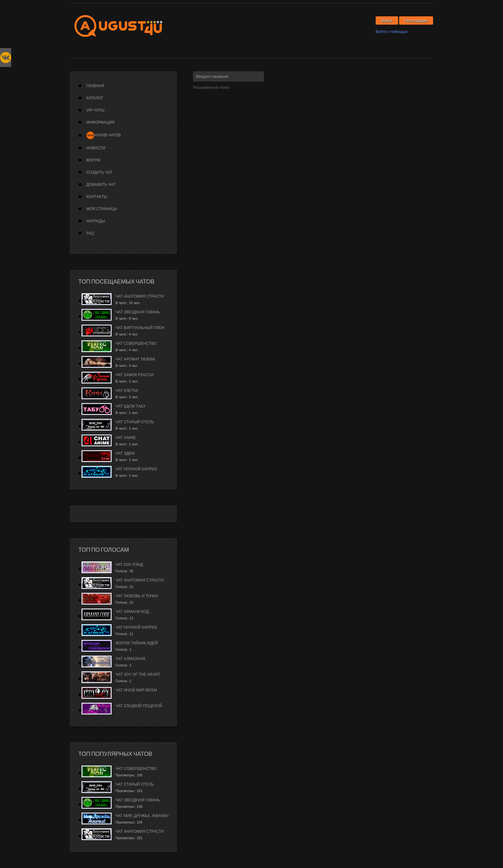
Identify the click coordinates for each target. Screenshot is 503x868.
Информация (100, 122)
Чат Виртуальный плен (140, 328)
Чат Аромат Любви (135, 359)
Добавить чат (101, 185)
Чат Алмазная (130, 659)
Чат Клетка (127, 391)
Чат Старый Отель (135, 422)
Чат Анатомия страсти (140, 296)
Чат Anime (126, 438)
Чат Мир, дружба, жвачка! (142, 816)
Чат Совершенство (136, 343)
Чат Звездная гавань (138, 312)
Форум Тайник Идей (137, 643)
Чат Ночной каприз (136, 469)
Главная (95, 86)
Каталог (95, 98)
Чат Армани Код (132, 612)
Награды (96, 221)
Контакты (97, 197)
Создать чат (99, 172)
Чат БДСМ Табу (131, 406)
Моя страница (102, 209)
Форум (93, 160)
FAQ (90, 233)
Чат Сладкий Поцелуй (139, 706)
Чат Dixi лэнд (129, 565)
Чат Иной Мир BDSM (136, 690)
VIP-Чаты (95, 110)
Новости (96, 148)
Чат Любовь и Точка (137, 596)
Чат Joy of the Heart (138, 674)
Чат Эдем (125, 453)
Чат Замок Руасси (135, 375)
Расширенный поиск (211, 87)
